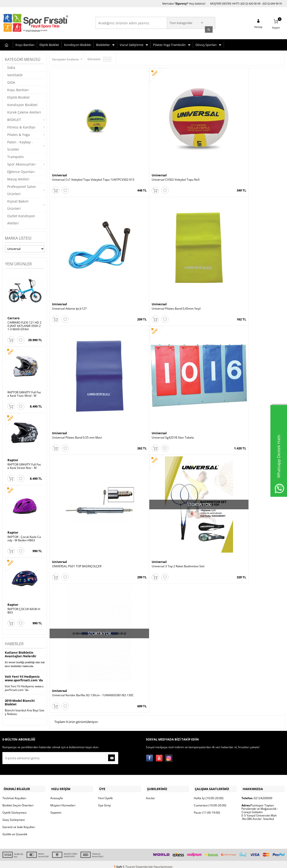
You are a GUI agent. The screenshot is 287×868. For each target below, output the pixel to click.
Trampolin (16, 156)
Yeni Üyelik (105, 793)
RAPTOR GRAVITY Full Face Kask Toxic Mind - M (24, 393)
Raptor (13, 459)
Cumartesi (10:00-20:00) (210, 801)
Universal (59, 134)
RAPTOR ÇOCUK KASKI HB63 (24, 610)
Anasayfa (57, 793)
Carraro (13, 317)
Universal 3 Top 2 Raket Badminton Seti (255, 230)
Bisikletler (103, 44)
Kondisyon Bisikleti (78, 44)
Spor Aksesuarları (21, 163)
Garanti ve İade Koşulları (19, 822)
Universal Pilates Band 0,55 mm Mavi (77, 230)
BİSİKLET (14, 119)
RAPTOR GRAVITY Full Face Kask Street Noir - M (24, 466)
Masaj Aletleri (18, 178)
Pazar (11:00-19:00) (207, 808)
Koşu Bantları (25, 44)
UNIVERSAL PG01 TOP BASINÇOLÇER (194, 230)
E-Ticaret (129, 862)
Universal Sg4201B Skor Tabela (132, 230)
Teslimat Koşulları (14, 793)
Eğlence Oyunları (21, 171)
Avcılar (150, 793)
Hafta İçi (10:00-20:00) (209, 793)
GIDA (11, 82)
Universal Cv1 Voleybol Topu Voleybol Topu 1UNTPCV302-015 (78, 140)
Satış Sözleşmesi (14, 815)
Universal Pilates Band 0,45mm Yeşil (253, 138)
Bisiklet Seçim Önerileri (18, 801)
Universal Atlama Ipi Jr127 (187, 138)
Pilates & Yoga (19, 134)
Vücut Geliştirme (131, 44)
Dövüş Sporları (206, 44)
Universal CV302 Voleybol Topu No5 (135, 138)
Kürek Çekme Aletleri (24, 112)
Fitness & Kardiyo (21, 126)
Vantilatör (15, 74)
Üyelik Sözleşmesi (14, 808)
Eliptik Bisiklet (49, 44)
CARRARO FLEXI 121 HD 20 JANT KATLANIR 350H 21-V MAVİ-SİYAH (24, 325)
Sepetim (56, 808)
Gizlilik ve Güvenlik (15, 829)
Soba (11, 67)
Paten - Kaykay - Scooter (20, 145)
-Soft (118, 862)
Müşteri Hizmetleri (63, 801)
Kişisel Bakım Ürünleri (18, 204)
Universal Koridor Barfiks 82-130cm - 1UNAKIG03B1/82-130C (78, 323)
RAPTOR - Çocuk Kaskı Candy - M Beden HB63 (24, 538)
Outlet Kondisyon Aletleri (21, 219)
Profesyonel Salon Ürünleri (22, 189)
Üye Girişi (104, 801)
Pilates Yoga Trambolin (169, 44)
